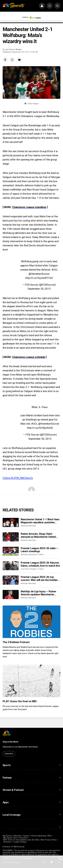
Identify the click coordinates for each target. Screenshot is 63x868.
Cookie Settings (20, 842)
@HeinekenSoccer (39, 274)
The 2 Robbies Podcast (16, 642)
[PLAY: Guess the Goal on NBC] (32, 681)
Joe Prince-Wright (13, 49)
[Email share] (19, 60)
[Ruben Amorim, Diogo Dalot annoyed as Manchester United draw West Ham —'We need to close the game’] (11, 537)
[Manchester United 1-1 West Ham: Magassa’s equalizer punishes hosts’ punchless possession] (11, 522)
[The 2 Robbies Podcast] (32, 622)
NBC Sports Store (10, 838)
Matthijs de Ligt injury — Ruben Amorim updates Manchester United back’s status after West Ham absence (39, 593)
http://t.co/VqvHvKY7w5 (39, 278)
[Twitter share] (12, 60)
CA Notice (7, 842)
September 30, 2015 (39, 289)
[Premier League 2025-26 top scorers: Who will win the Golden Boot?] (11, 580)
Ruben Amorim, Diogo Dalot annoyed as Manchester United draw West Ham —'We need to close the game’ (38, 535)
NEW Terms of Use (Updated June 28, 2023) (21, 840)
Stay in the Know (10, 742)
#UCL (55, 270)
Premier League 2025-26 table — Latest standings (39, 550)
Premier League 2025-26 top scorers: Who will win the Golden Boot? (39, 578)
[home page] (14, 6)
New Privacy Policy (49, 840)
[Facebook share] (5, 60)
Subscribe (9, 754)
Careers (26, 836)
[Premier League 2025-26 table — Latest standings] (11, 551)
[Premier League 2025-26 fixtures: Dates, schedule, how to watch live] (11, 566)
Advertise (18, 836)
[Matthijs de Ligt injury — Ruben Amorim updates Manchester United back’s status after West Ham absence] (11, 595)
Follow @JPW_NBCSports (18, 478)
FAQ (49, 836)
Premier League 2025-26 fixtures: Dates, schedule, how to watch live (40, 564)
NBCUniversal (19, 847)
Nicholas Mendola (28, 526)
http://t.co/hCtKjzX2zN (40, 428)
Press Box (23, 838)
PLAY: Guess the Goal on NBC (20, 701)
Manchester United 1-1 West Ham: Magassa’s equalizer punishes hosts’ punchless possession (40, 521)
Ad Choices (7, 836)
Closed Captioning (39, 836)
